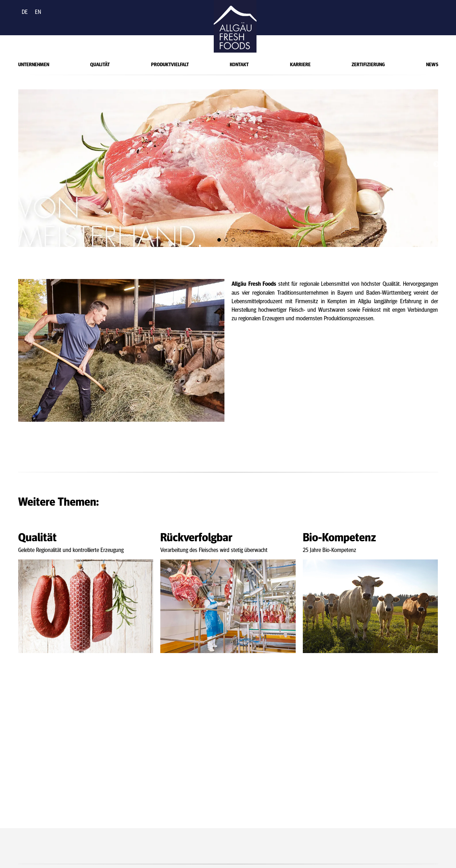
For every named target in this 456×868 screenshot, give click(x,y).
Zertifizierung (368, 64)
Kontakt (239, 64)
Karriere (300, 64)
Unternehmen (34, 64)
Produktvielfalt (170, 64)
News (432, 64)
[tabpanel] (228, 168)
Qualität (100, 64)
